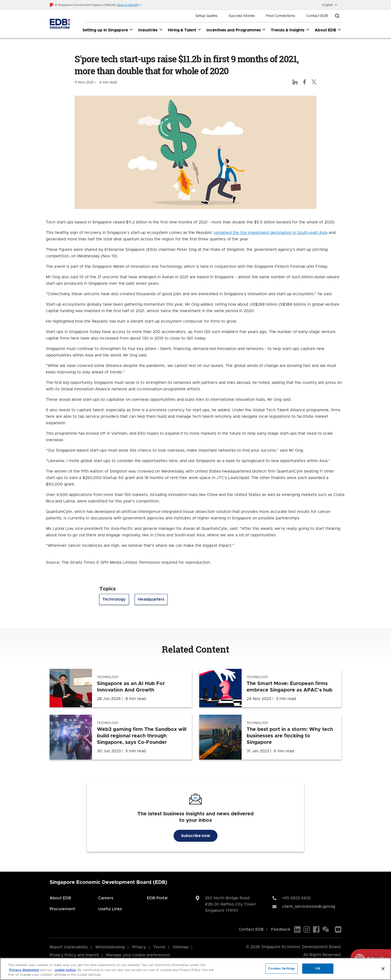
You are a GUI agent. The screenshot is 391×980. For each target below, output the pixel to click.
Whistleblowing (110, 947)
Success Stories (242, 16)
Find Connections (281, 16)
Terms (159, 947)
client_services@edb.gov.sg (309, 907)
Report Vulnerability (69, 947)
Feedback (281, 929)
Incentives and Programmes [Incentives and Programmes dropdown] (236, 30)
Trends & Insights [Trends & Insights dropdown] (290, 30)
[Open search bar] (337, 16)
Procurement (62, 909)
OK (318, 968)
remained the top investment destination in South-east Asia (271, 233)
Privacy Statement (24, 970)
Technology (114, 600)
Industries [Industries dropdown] (150, 30)
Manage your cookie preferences (138, 955)
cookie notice (65, 970)
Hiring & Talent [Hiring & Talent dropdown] (185, 30)
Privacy (139, 947)
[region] (195, 969)
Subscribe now (195, 836)
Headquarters (151, 600)
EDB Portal (157, 898)
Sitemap (181, 947)
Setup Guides (206, 16)
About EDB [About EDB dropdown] (328, 30)
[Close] (383, 969)
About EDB (60, 898)
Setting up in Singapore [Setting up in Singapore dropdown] (108, 30)
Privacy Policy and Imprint (74, 955)
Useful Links (110, 909)
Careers (106, 898)
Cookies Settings (282, 968)
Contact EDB (317, 16)
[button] (129, 5)
